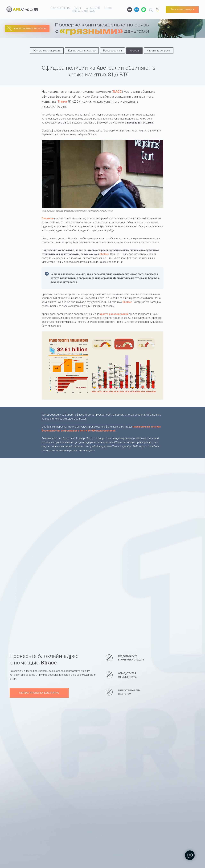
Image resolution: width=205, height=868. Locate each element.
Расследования (113, 51)
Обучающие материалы (47, 51)
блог (78, 8)
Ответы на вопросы (159, 51)
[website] (137, 10)
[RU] (158, 10)
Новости (134, 51)
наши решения (61, 8)
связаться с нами (84, 11)
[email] (130, 10)
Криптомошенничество (82, 51)
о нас (108, 8)
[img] (91, 31)
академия (93, 8)
